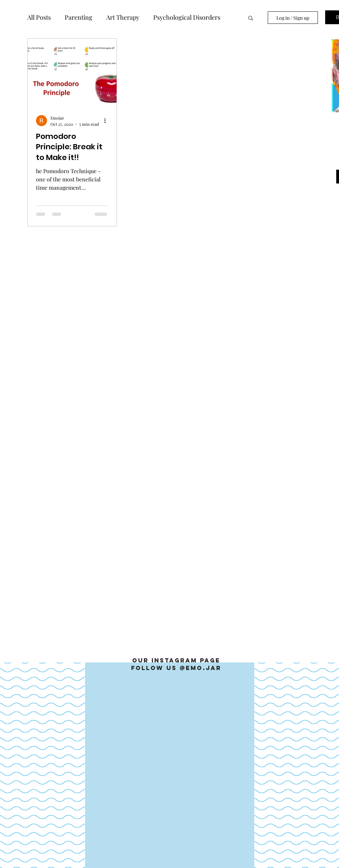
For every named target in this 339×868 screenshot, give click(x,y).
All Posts (39, 17)
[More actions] (107, 121)
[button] (251, 18)
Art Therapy (123, 17)
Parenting (79, 17)
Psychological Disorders (187, 17)
